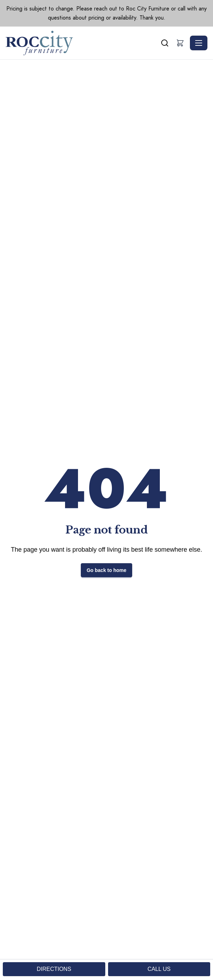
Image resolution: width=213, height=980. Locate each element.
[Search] (165, 43)
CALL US (159, 969)
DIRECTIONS (54, 969)
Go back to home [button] (107, 570)
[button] (180, 43)
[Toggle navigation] (199, 43)
